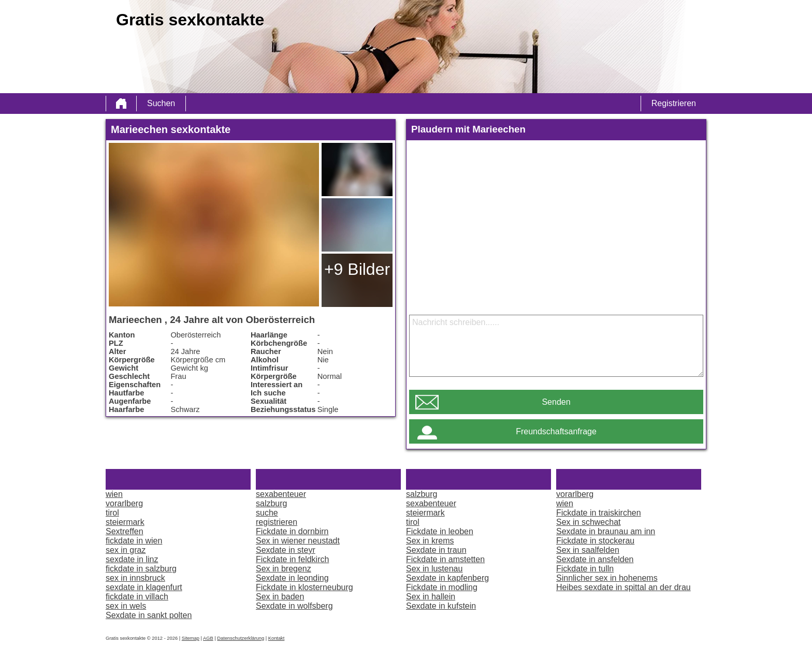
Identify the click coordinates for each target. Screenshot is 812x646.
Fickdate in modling (442, 587)
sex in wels (126, 606)
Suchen (161, 103)
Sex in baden (280, 597)
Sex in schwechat (589, 522)
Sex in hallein (431, 597)
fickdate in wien (134, 541)
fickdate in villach (137, 597)
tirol (112, 513)
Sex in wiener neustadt (298, 541)
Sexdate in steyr (286, 550)
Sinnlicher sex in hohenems (607, 578)
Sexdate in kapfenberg (447, 578)
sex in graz (126, 550)
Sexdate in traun (436, 550)
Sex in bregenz (284, 569)
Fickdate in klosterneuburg (304, 587)
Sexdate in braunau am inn (606, 531)
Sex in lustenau (434, 569)
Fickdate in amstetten (445, 559)
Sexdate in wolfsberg (294, 606)
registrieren (277, 522)
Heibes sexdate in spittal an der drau (624, 587)
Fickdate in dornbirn (292, 531)
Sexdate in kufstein (441, 606)
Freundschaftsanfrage (556, 431)
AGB (208, 638)
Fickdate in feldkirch (292, 559)
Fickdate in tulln (585, 569)
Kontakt (277, 638)
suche (267, 513)
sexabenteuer (281, 494)
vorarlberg (124, 503)
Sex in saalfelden (588, 550)
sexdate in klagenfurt (144, 587)
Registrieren (674, 103)
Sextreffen (125, 531)
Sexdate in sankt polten (149, 615)
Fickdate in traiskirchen (599, 513)
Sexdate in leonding (292, 578)
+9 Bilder (357, 269)
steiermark (125, 522)
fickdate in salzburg (141, 569)
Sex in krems (430, 541)
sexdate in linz (132, 559)
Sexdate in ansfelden (595, 559)
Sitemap (191, 638)
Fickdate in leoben (440, 531)
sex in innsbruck (135, 578)
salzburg (271, 503)
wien (114, 494)
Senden (556, 402)
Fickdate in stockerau (595, 541)
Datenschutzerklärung (241, 638)
